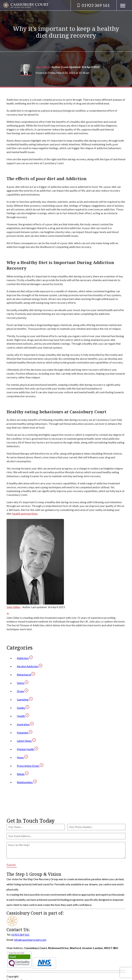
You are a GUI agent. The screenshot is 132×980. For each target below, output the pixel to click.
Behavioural (26, 674)
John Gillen (42, 67)
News (22, 757)
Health (23, 716)
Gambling (25, 699)
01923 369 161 (20, 935)
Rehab (23, 774)
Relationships (27, 782)
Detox (23, 683)
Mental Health (27, 749)
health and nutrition (25, 514)
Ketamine (25, 733)
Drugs (23, 691)
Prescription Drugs (30, 766)
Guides (23, 708)
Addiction (25, 658)
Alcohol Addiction (30, 666)
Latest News (26, 741)
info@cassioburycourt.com (30, 940)
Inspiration (25, 724)
